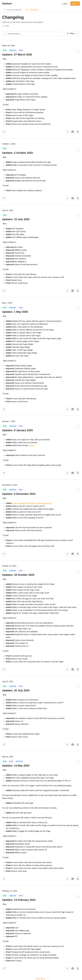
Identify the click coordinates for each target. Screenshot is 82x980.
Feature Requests (14, 10)
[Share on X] (78, 131)
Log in (65, 4)
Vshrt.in (32, 444)
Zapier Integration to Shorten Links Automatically (32, 501)
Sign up (75, 4)
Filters (72, 34)
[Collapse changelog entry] (78, 51)
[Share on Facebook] (73, 131)
